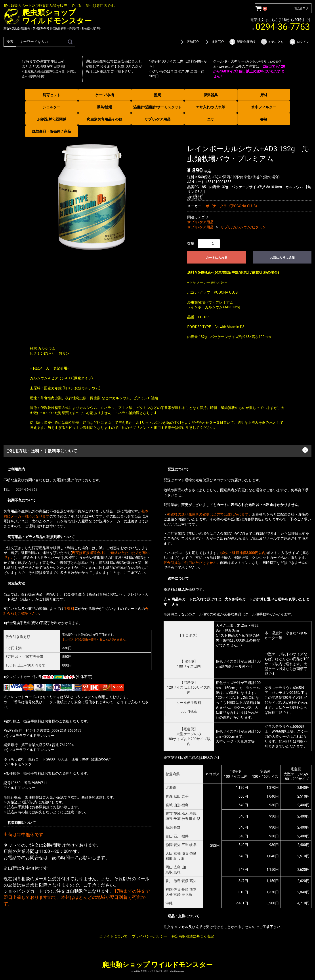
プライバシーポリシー (150, 936)
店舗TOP (189, 42)
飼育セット (52, 95)
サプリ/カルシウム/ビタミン (243, 227)
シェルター (52, 107)
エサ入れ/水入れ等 (211, 107)
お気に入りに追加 (282, 258)
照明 (158, 95)
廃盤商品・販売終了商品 (52, 131)
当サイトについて (113, 936)
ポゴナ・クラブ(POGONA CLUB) (231, 206)
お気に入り (272, 42)
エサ (211, 119)
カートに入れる (217, 258)
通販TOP (214, 42)
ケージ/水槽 (105, 95)
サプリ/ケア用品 (158, 119)
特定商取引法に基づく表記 (193, 936)
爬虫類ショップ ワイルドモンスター (157, 965)
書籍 (264, 119)
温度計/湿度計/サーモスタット (158, 107)
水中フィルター (264, 107)
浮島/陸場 (105, 107)
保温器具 (211, 95)
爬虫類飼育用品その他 (105, 119)
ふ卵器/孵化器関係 (52, 119)
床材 (264, 95)
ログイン (299, 42)
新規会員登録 (242, 42)
